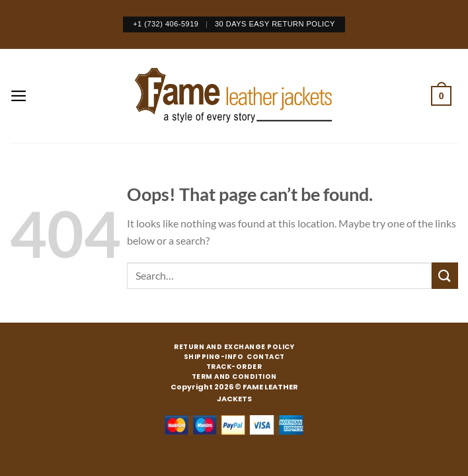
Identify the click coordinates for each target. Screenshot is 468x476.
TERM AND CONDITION (234, 377)
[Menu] (19, 96)
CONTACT (266, 357)
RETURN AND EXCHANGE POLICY (234, 347)
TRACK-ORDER (234, 367)
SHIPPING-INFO (214, 357)
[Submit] (445, 275)
